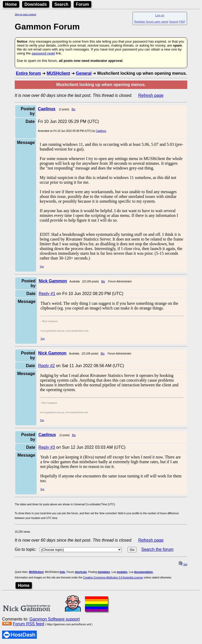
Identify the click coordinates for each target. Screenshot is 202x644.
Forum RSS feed (28, 624)
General (84, 73)
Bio (73, 109)
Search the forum (157, 549)
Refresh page (151, 95)
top (183, 564)
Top (42, 266)
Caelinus (101, 131)
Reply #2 (46, 366)
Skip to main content (26, 14)
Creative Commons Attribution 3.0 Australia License (113, 578)
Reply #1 (47, 294)
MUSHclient (58, 73)
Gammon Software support (55, 619)
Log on (160, 15)
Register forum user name (151, 22)
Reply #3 (47, 447)
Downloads (36, 4)
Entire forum (28, 73)
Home (11, 4)
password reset (43, 53)
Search (61, 4)
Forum (83, 4)
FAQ (182, 22)
